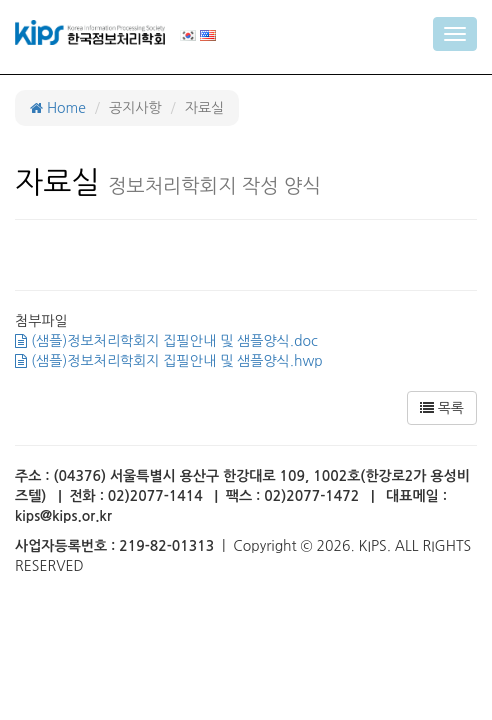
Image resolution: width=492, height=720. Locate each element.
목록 (442, 408)
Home (58, 108)
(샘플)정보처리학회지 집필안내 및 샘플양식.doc (166, 341)
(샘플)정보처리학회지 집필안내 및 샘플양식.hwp (169, 361)
